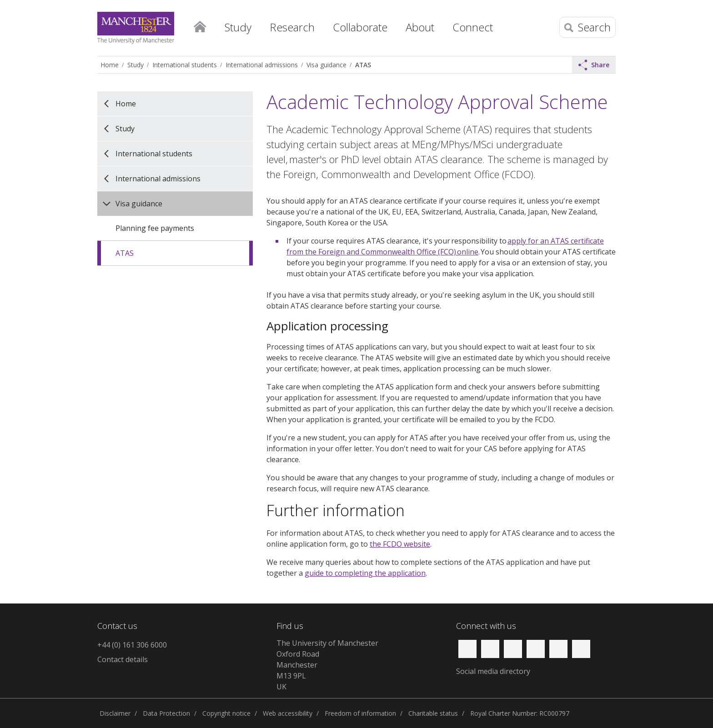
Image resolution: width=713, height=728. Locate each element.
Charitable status (433, 713)
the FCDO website (400, 544)
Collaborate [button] (360, 27)
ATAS (363, 65)
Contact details (123, 659)
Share (594, 65)
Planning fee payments (155, 228)
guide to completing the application (365, 573)
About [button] (420, 27)
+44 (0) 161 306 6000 (132, 645)
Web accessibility (288, 713)
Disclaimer (115, 713)
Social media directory (493, 671)
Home (200, 25)
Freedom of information (360, 713)
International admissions (262, 65)
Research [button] (292, 27)
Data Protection (166, 713)
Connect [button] (473, 27)
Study (136, 65)
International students (185, 65)
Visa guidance (326, 65)
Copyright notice (226, 713)
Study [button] (238, 27)
